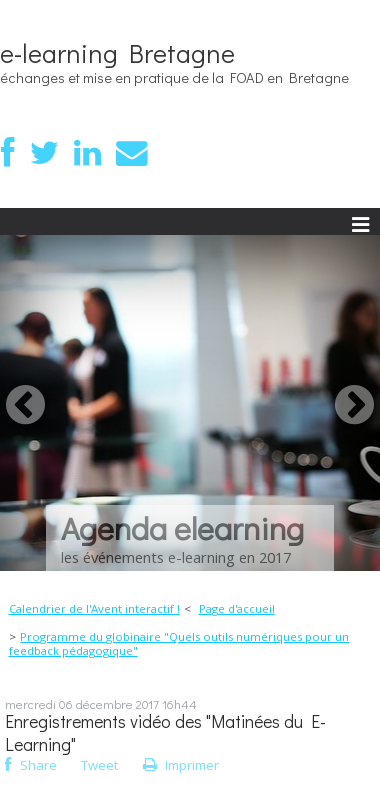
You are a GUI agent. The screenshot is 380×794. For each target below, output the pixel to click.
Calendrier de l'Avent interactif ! (94, 608)
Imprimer (181, 765)
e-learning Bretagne (117, 53)
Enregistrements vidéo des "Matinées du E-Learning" (165, 733)
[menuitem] (100, 609)
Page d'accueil (237, 608)
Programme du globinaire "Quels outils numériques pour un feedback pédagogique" (179, 643)
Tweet (99, 765)
